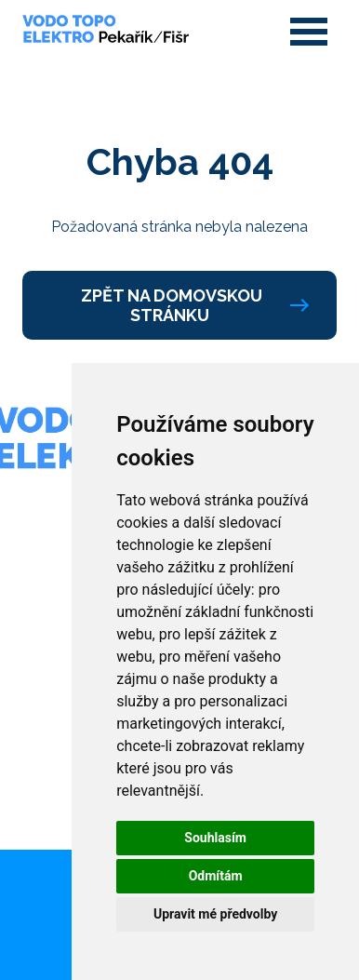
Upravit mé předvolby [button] (215, 914)
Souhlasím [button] (215, 838)
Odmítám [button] (216, 876)
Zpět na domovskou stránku (194, 305)
